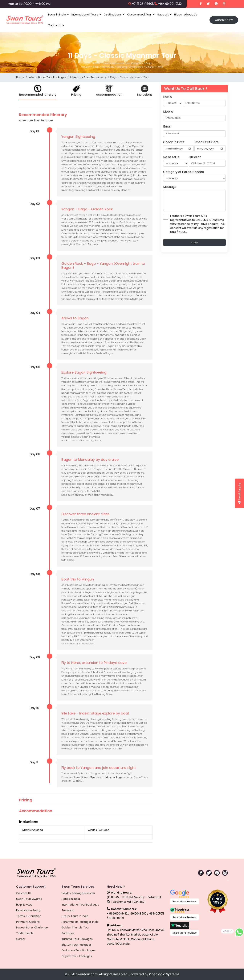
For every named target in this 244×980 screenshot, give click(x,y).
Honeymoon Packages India (80, 922)
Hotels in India (71, 899)
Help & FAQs (24, 905)
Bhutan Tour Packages (77, 945)
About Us (191, 14)
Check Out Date (207, 142)
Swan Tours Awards (29, 899)
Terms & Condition (29, 916)
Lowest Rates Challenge (32, 928)
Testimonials (25, 933)
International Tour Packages (47, 77)
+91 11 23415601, (143, 4)
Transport (68, 910)
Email (167, 126)
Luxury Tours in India (75, 916)
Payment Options (28, 922)
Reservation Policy (28, 910)
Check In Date (174, 142)
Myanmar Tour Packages (87, 77)
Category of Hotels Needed (184, 172)
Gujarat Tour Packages (77, 956)
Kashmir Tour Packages (77, 939)
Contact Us (56, 25)
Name (168, 97)
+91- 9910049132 (170, 4)
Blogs (178, 14)
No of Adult (171, 157)
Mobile (168, 112)
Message (170, 187)
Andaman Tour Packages (78, 950)
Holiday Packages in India (78, 893)
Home (20, 77)
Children (195, 157)
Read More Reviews (185, 901)
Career (21, 939)
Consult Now (224, 20)
